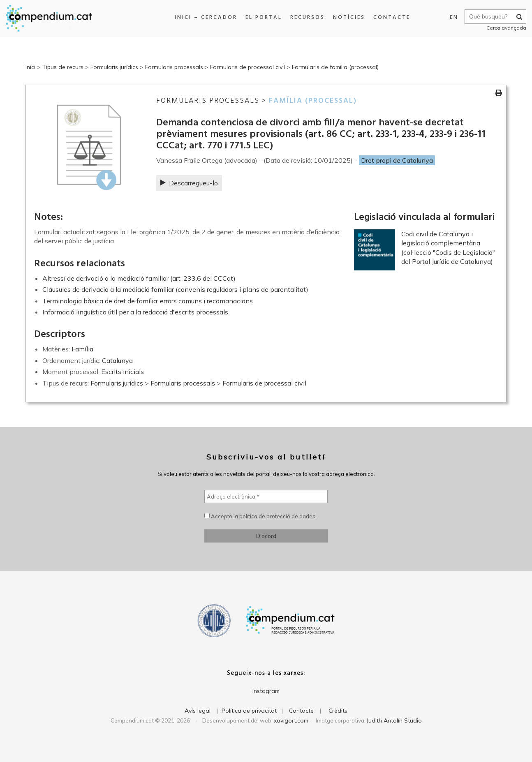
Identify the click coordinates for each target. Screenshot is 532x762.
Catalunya (117, 360)
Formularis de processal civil (247, 67)
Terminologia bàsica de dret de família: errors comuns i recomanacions (148, 301)
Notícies (349, 17)
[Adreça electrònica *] (266, 496)
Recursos (308, 17)
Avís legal (198, 711)
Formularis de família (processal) (335, 67)
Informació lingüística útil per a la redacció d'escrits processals (135, 312)
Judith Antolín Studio (394, 720)
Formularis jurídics (114, 67)
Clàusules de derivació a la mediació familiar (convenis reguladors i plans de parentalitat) (175, 289)
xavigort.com (291, 720)
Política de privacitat (249, 711)
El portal (264, 17)
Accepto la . (260, 516)
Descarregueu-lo (189, 183)
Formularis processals (174, 67)
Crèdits (338, 711)
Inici (30, 67)
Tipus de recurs (63, 67)
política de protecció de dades (277, 516)
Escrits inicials (123, 372)
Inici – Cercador (206, 17)
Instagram (266, 691)
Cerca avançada (506, 28)
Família (82, 349)
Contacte (392, 17)
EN (454, 17)
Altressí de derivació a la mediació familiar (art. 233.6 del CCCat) (139, 278)
